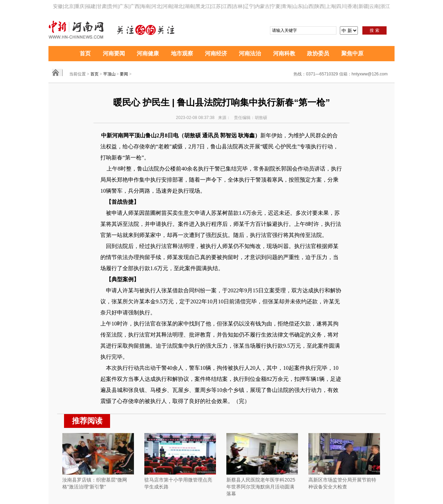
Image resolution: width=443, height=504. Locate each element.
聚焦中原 (352, 53)
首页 (85, 53)
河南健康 (148, 53)
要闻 (124, 74)
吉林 (238, 6)
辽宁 (249, 6)
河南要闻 (114, 53)
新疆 (363, 6)
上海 (331, 6)
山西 (308, 6)
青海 (287, 6)
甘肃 (102, 6)
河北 (156, 6)
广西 (135, 6)
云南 (374, 6)
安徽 (58, 6)
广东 (124, 6)
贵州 (112, 6)
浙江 (385, 6)
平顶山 (109, 74)
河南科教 (284, 53)
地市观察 (182, 53)
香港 (352, 6)
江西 (227, 6)
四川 (341, 6)
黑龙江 (203, 6)
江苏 (216, 6)
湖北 (178, 6)
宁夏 (275, 6)
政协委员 (318, 53)
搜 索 (374, 30)
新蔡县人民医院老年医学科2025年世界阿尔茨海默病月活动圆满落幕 (261, 487)
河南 (168, 6)
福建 (91, 6)
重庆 (80, 6)
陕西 (319, 6)
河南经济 (216, 53)
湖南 (189, 6)
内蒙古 (262, 6)
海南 (145, 6)
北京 (69, 6)
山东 (298, 6)
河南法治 (250, 53)
